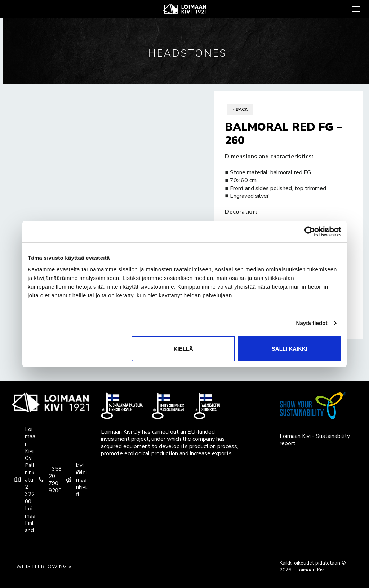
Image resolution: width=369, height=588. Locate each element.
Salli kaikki (290, 349)
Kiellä (183, 349)
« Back (240, 109)
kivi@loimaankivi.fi (75, 480)
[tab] (184, 369)
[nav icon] (356, 9)
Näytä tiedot (312, 323)
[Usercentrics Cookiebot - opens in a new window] (310, 232)
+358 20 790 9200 (48, 480)
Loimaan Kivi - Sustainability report (315, 440)
